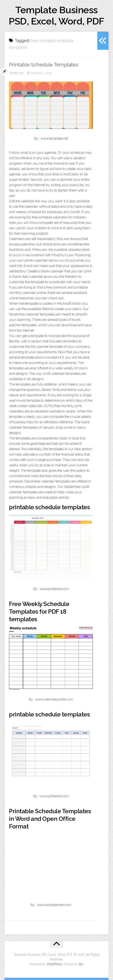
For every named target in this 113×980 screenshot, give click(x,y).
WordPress (54, 964)
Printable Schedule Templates (44, 65)
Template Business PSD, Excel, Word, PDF (56, 16)
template (16, 73)
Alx (81, 964)
